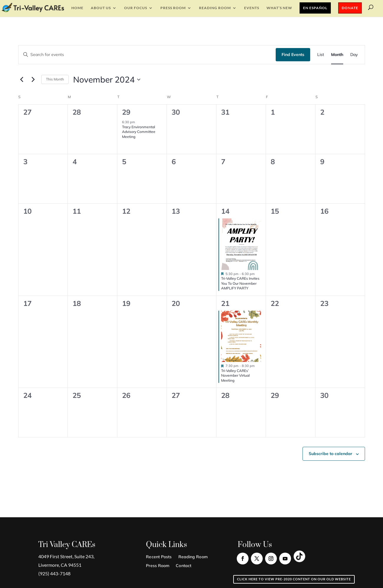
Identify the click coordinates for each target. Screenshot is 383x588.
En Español (315, 8)
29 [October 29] (126, 112)
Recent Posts (159, 557)
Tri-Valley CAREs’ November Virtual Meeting (235, 375)
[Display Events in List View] (321, 55)
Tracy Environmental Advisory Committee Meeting (139, 132)
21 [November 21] (225, 303)
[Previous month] (22, 80)
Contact (184, 566)
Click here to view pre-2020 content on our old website (294, 579)
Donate (350, 8)
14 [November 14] (225, 211)
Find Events (293, 55)
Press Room (173, 8)
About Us (101, 8)
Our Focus (136, 8)
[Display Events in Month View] (337, 55)
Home (77, 8)
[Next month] (33, 80)
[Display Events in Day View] (354, 55)
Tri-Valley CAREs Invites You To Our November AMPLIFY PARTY (240, 283)
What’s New (279, 8)
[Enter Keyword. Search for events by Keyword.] (147, 55)
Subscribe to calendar (331, 454)
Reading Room (215, 8)
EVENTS (252, 8)
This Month (55, 79)
